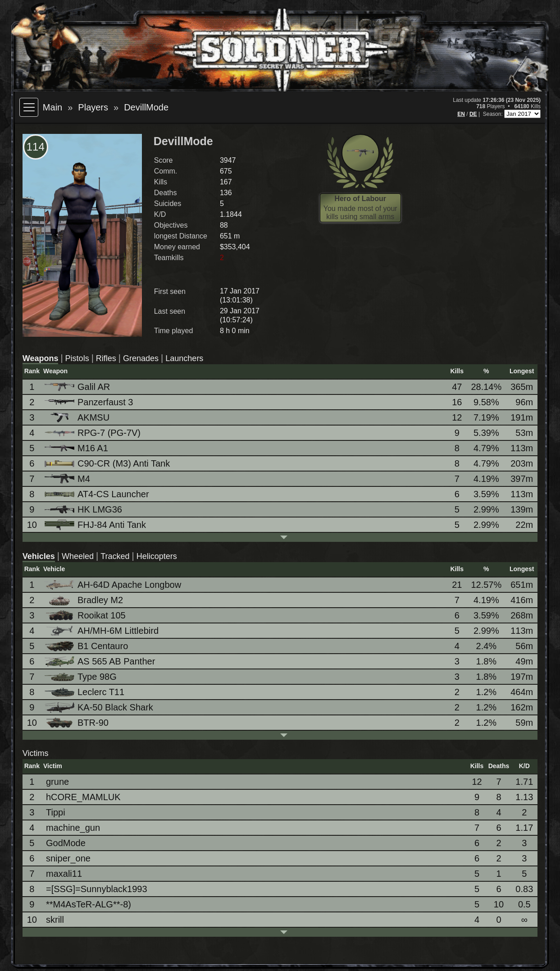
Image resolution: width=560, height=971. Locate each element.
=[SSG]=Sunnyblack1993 (97, 889)
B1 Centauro (87, 646)
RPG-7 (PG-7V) (93, 433)
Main (52, 107)
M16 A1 (77, 448)
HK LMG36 (84, 509)
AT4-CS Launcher (98, 494)
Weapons (41, 358)
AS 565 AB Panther (100, 662)
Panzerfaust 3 (89, 402)
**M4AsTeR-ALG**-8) (89, 904)
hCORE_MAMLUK (83, 797)
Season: (494, 114)
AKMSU (78, 418)
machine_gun (73, 828)
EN (461, 114)
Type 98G (81, 677)
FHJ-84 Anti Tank (96, 525)
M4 (68, 479)
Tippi (56, 812)
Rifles (106, 358)
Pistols (77, 358)
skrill (55, 920)
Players (93, 107)
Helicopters (157, 556)
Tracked (115, 556)
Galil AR (78, 387)
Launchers (184, 358)
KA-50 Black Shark (100, 708)
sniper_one (68, 858)
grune (57, 782)
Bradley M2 (84, 600)
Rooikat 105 (86, 616)
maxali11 (64, 874)
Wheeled (78, 556)
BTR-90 (77, 723)
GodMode (66, 843)
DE (473, 114)
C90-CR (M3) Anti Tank (108, 463)
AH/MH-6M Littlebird (102, 631)
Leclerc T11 (85, 692)
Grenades (141, 358)
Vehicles (39, 556)
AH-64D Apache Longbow (114, 585)
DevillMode (146, 107)
